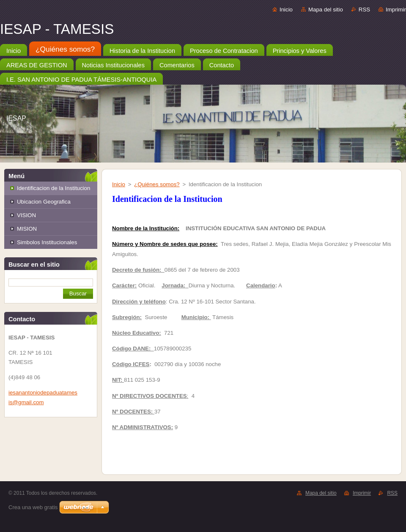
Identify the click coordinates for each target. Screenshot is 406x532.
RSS (364, 10)
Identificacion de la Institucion (53, 188)
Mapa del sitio (326, 10)
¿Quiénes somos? (157, 184)
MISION (27, 229)
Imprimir (396, 10)
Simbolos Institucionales (47, 242)
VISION (26, 215)
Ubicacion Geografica (44, 202)
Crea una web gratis (33, 507)
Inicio (286, 10)
